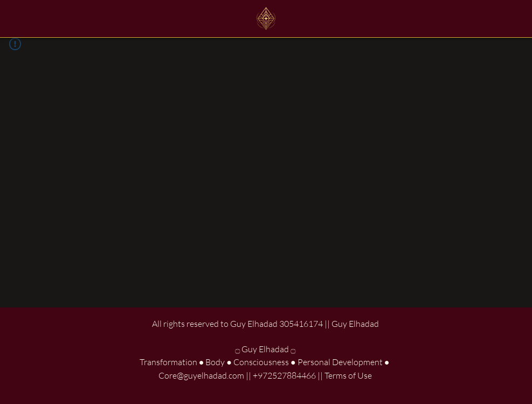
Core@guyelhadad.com (201, 375)
